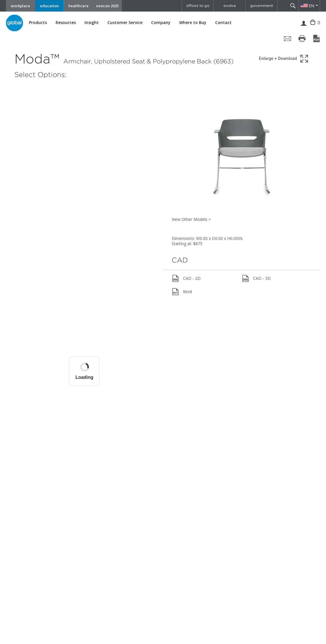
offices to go (198, 6)
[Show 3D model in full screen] (284, 59)
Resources (66, 23)
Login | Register (304, 27)
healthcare (78, 6)
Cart (313, 27)
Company (161, 23)
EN (311, 6)
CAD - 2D (186, 278)
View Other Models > (191, 219)
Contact (223, 22)
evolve (230, 6)
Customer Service (125, 23)
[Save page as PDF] (316, 38)
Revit (182, 292)
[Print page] (302, 38)
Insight (92, 22)
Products (38, 23)
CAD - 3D (256, 278)
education (49, 6)
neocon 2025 (107, 6)
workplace (20, 6)
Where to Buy (193, 23)
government (262, 6)
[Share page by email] (287, 38)
